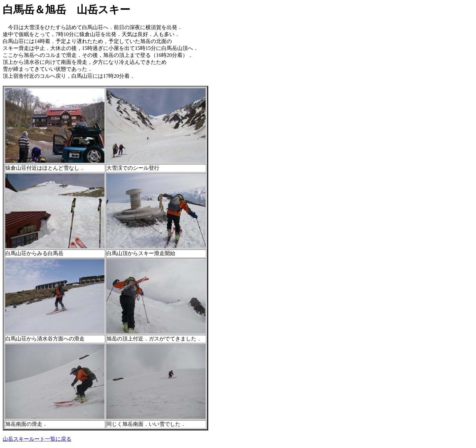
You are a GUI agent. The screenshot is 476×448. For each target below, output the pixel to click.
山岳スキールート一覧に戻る (37, 439)
